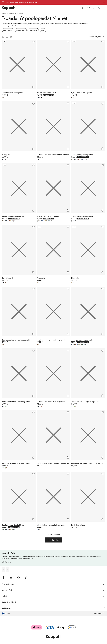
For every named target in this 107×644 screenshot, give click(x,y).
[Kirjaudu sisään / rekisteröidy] (93, 8)
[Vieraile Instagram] (11, 577)
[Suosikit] (88, 8)
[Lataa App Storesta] (3, 570)
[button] (53, 540)
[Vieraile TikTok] (26, 577)
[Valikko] (104, 8)
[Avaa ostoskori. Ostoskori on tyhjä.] (99, 8)
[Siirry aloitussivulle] (9, 8)
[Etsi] (83, 8)
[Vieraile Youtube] (18, 577)
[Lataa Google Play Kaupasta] (7, 570)
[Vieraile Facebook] (4, 577)
